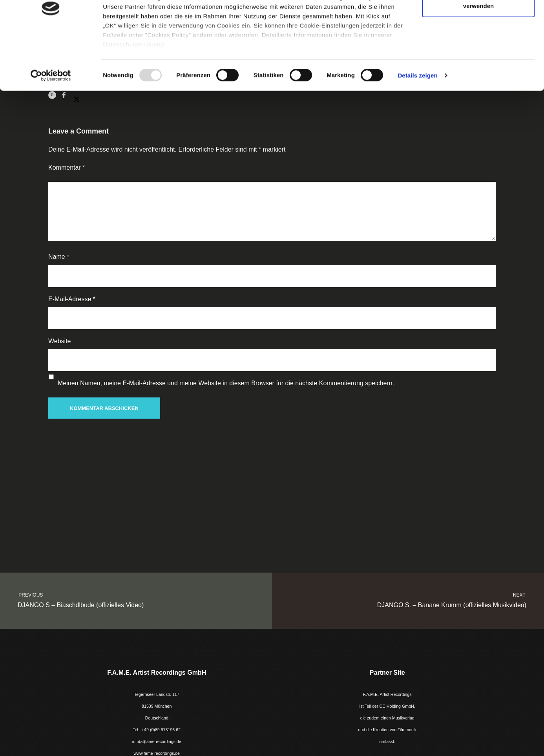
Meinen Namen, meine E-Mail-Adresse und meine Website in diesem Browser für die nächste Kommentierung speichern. (226, 383)
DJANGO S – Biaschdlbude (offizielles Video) (129, 599)
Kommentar (67, 167)
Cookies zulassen (478, 21)
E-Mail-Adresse (72, 299)
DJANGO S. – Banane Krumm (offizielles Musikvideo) (415, 599)
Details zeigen (417, 125)
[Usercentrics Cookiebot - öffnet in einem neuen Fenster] (51, 126)
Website (60, 341)
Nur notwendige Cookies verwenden (478, 51)
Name (59, 257)
